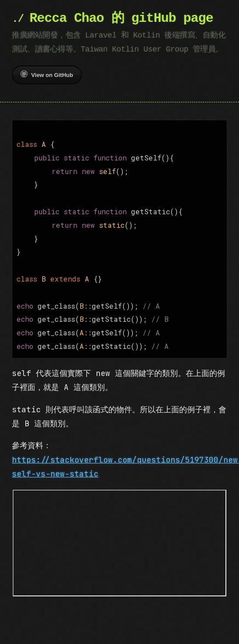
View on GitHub (47, 74)
